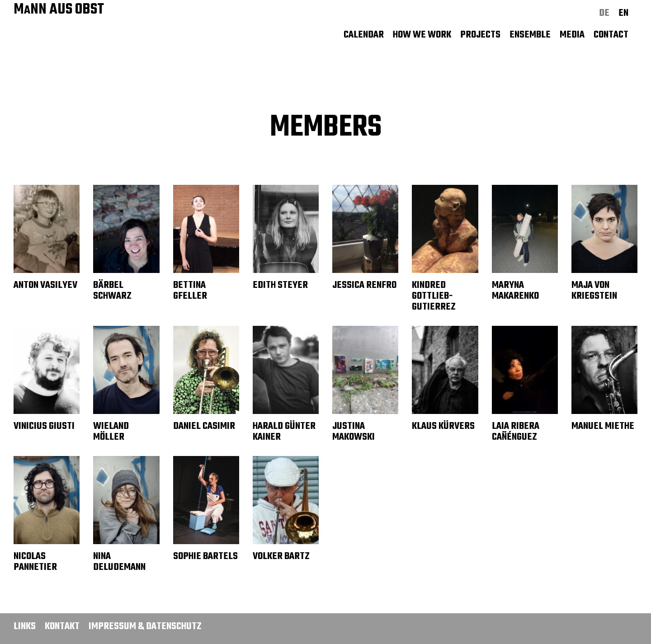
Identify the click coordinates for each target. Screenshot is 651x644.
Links (25, 626)
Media (572, 35)
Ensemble (530, 35)
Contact (611, 35)
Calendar (364, 35)
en (623, 13)
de (604, 13)
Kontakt (62, 626)
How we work (422, 35)
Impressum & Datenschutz (145, 626)
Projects (480, 35)
